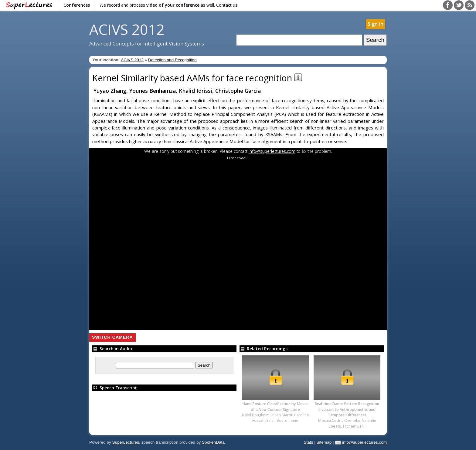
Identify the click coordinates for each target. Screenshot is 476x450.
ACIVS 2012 (127, 29)
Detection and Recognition (172, 60)
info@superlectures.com (272, 151)
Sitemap (324, 442)
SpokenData (213, 442)
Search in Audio (112, 349)
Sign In (375, 24)
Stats (308, 442)
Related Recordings (263, 349)
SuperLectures (126, 442)
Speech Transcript (115, 388)
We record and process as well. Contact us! (169, 5)
